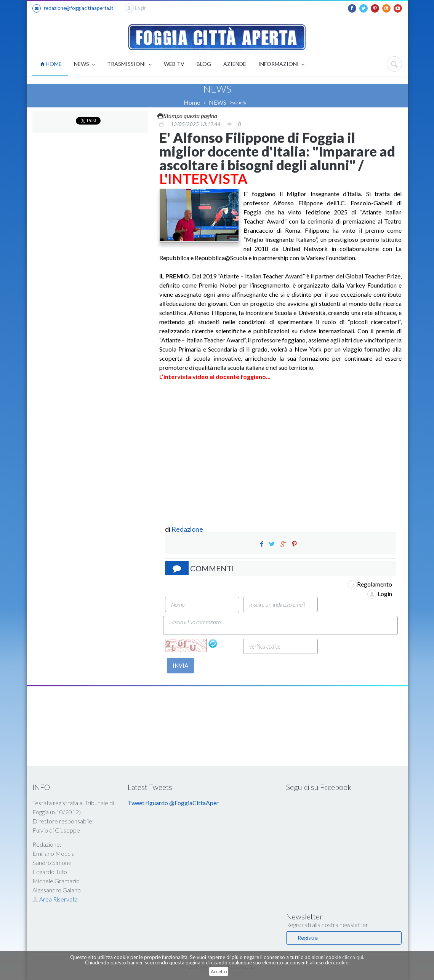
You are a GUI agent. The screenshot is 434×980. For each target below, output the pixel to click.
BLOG (204, 64)
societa (239, 102)
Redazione (188, 529)
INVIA (180, 665)
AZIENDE (235, 64)
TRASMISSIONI (129, 65)
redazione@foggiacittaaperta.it (73, 8)
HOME (51, 64)
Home (192, 102)
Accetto (219, 971)
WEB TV (174, 64)
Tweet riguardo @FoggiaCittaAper (173, 803)
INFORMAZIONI (281, 65)
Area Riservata (55, 899)
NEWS (84, 65)
